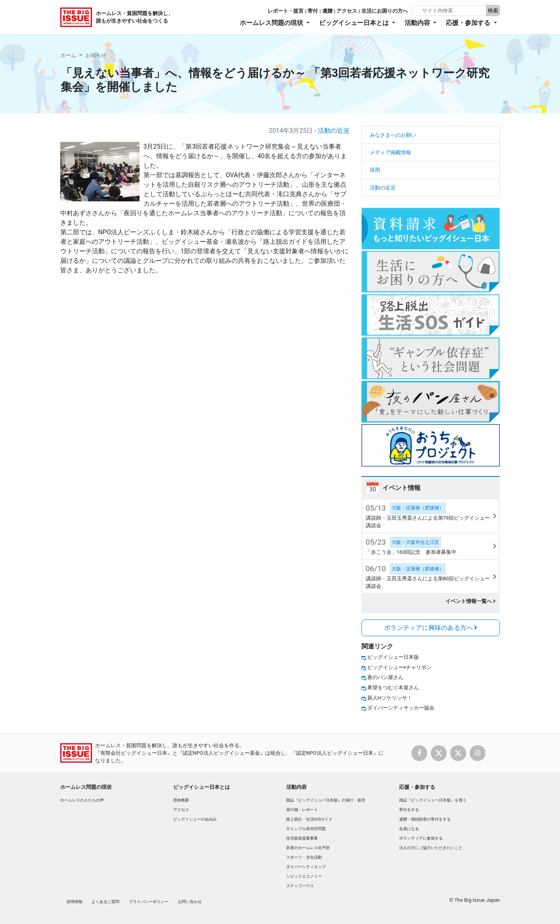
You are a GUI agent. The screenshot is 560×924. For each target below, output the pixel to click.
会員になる (409, 829)
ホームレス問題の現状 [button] (272, 23)
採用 (375, 170)
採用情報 (75, 902)
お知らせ (96, 55)
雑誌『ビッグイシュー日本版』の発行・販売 (326, 800)
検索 (493, 11)
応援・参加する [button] (469, 23)
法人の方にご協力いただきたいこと (431, 848)
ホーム (68, 55)
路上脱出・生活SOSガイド (310, 819)
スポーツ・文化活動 (304, 857)
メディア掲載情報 (390, 152)
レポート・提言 (286, 11)
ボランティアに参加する (421, 838)
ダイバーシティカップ (306, 867)
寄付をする (409, 810)
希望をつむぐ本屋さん (393, 688)
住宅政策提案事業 (302, 838)
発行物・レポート (302, 810)
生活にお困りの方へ (385, 11)
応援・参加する (417, 787)
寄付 (313, 11)
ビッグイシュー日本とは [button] (355, 23)
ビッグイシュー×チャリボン (400, 667)
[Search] (450, 11)
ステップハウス (300, 886)
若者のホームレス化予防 (308, 848)
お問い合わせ (190, 902)
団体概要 (181, 800)
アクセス (347, 11)
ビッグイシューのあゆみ (195, 819)
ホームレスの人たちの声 (82, 800)
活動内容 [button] (418, 23)
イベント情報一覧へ (471, 601)
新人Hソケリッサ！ (390, 698)
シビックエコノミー (304, 876)
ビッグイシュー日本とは (202, 787)
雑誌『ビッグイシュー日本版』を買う (433, 800)
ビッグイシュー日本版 (393, 657)
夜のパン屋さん (385, 677)
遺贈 (327, 11)
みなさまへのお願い (393, 135)
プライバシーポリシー (149, 902)
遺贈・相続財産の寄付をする (425, 819)
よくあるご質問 (105, 902)
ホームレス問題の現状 (86, 787)
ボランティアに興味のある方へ (431, 628)
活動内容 (296, 787)
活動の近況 (334, 131)
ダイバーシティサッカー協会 (401, 708)
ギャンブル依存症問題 (306, 829)
